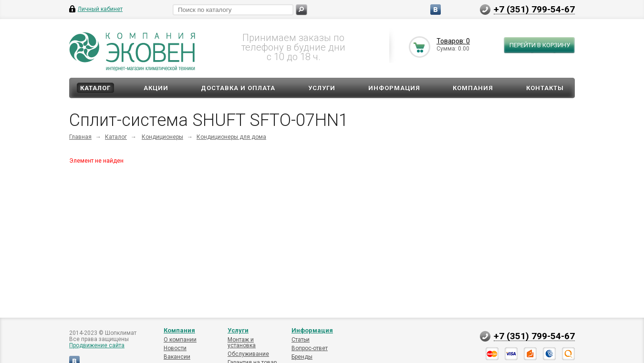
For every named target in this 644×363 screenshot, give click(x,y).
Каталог (95, 88)
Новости (175, 348)
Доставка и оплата (238, 88)
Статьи (301, 340)
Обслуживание (248, 354)
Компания (473, 88)
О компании (180, 340)
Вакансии (177, 357)
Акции (156, 88)
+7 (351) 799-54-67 (534, 9)
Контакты (545, 88)
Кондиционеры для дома (231, 137)
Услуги (322, 88)
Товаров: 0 (453, 41)
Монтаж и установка (242, 342)
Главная (80, 137)
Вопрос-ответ (310, 348)
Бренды (302, 357)
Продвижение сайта (97, 345)
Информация (394, 88)
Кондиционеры (162, 137)
